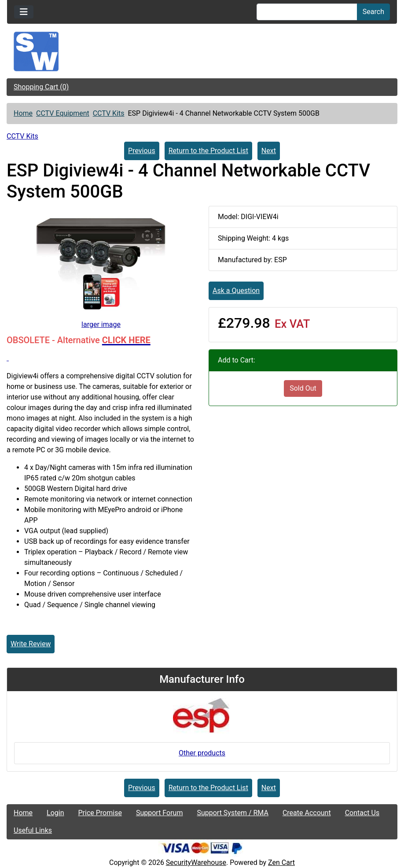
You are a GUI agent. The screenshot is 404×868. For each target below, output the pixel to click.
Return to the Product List (208, 151)
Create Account (307, 813)
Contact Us (362, 813)
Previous (142, 151)
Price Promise (100, 813)
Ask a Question (236, 291)
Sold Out (303, 388)
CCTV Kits (109, 113)
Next (269, 151)
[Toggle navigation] (24, 12)
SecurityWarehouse (196, 863)
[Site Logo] (202, 51)
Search (373, 12)
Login (55, 813)
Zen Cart (281, 863)
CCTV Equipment (63, 113)
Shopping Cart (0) (41, 87)
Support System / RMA (232, 813)
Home (23, 113)
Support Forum (160, 813)
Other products (202, 753)
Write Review (31, 644)
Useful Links (33, 830)
